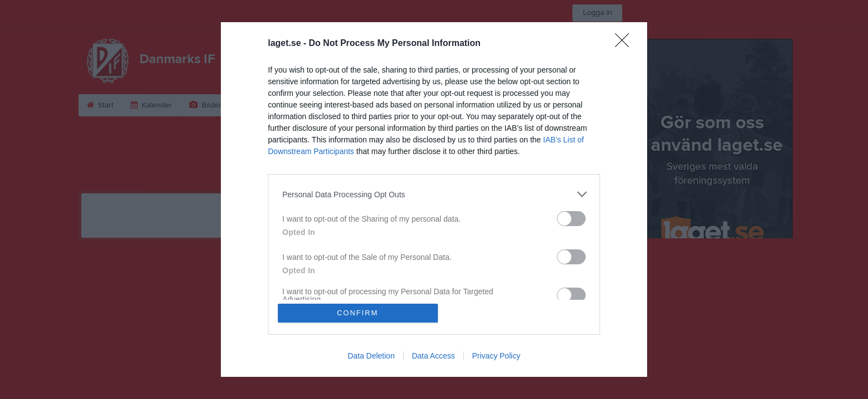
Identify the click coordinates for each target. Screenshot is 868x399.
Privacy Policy (496, 356)
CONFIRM (358, 313)
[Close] (626, 44)
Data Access (433, 356)
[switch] (571, 219)
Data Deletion (371, 356)
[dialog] (434, 199)
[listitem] (434, 194)
